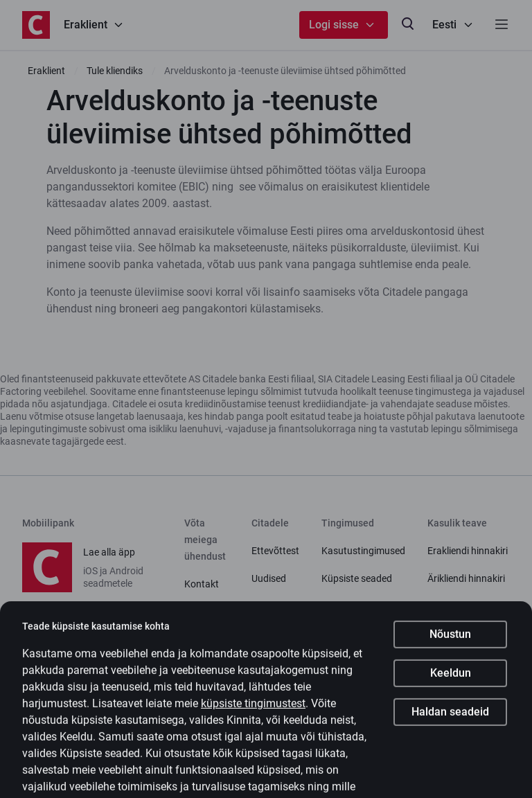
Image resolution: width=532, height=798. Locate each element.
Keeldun (451, 687)
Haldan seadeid (450, 726)
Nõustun (450, 648)
